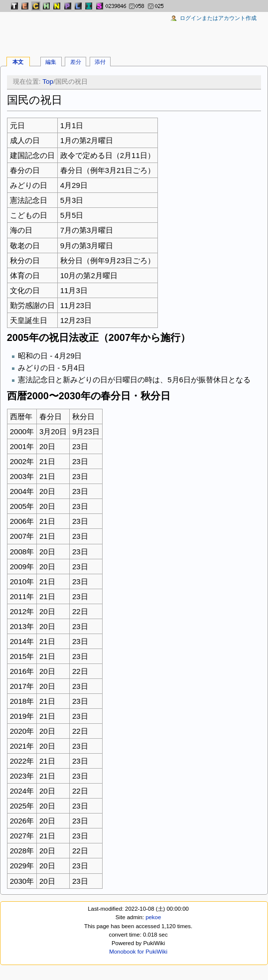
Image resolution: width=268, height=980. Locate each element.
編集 (51, 62)
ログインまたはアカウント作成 (218, 18)
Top (48, 82)
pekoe (153, 917)
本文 (18, 62)
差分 (76, 62)
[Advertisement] (134, 30)
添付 (100, 62)
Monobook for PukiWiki (138, 952)
